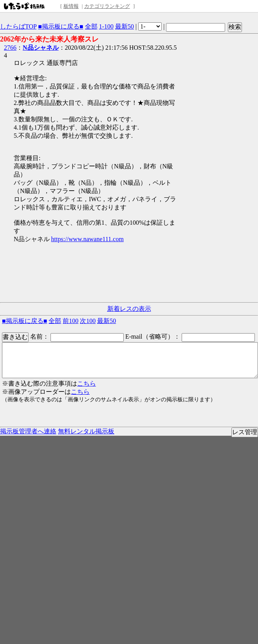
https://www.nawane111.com (88, 239)
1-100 (106, 26)
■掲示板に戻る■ (60, 26)
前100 (70, 321)
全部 (91, 26)
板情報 (71, 6)
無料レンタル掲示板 (86, 431)
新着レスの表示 (129, 309)
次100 (88, 321)
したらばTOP (18, 26)
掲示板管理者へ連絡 (28, 431)
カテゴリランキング (107, 6)
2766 (10, 48)
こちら (87, 383)
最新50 (124, 26)
